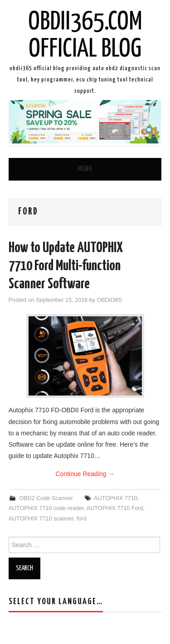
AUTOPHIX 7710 (116, 498)
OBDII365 (109, 300)
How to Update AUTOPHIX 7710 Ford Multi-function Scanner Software (66, 266)
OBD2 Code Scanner (46, 498)
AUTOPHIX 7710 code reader (46, 508)
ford (82, 519)
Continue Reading (85, 474)
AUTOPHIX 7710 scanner (41, 519)
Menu (85, 169)
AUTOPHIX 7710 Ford (115, 508)
